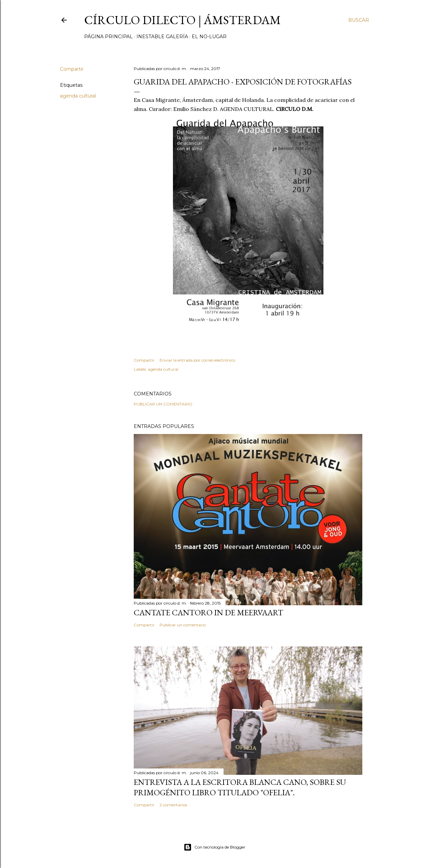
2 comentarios (173, 805)
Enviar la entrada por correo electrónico (197, 360)
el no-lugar (209, 37)
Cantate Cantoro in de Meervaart (208, 612)
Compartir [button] (72, 69)
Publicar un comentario (163, 404)
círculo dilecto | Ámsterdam (182, 20)
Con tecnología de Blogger (214, 847)
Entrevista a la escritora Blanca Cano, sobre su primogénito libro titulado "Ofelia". (240, 787)
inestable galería (162, 37)
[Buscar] (359, 20)
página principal (108, 37)
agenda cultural (78, 96)
